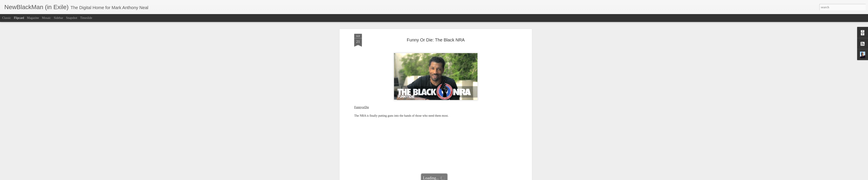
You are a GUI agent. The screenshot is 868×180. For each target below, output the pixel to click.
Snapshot (72, 18)
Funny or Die (414, 167)
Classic (7, 18)
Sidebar (59, 18)
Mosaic (46, 18)
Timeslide (86, 18)
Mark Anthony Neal (455, 162)
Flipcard (19, 18)
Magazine (33, 18)
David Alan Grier (394, 167)
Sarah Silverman (466, 167)
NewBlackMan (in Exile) (439, 167)
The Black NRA (488, 167)
